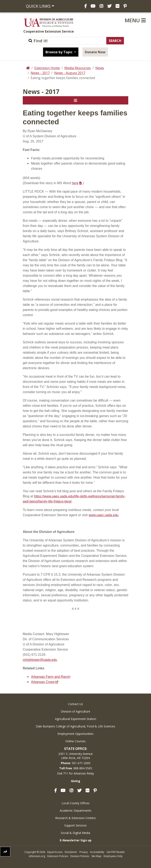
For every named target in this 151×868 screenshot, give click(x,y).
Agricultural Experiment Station (76, 719)
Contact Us (75, 704)
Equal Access (55, 852)
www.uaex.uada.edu (103, 515)
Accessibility (97, 852)
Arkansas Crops (43, 682)
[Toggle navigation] (75, 100)
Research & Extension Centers (75, 818)
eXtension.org (37, 856)
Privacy (84, 852)
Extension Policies (58, 856)
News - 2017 (40, 73)
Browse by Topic (59, 52)
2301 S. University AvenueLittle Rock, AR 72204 (75, 756)
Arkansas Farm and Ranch (51, 677)
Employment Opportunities (75, 734)
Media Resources (78, 68)
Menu (135, 20)
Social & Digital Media (75, 833)
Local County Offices (76, 803)
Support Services (75, 825)
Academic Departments (76, 810)
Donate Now (95, 52)
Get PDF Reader (116, 852)
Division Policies (80, 856)
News (100, 68)
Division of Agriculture (75, 711)
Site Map (96, 856)
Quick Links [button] (38, 6)
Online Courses (75, 741)
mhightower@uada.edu (40, 660)
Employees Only (113, 856)
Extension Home (47, 68)
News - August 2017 (70, 73)
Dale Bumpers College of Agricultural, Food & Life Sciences (75, 726)
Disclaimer (71, 852)
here (75, 183)
